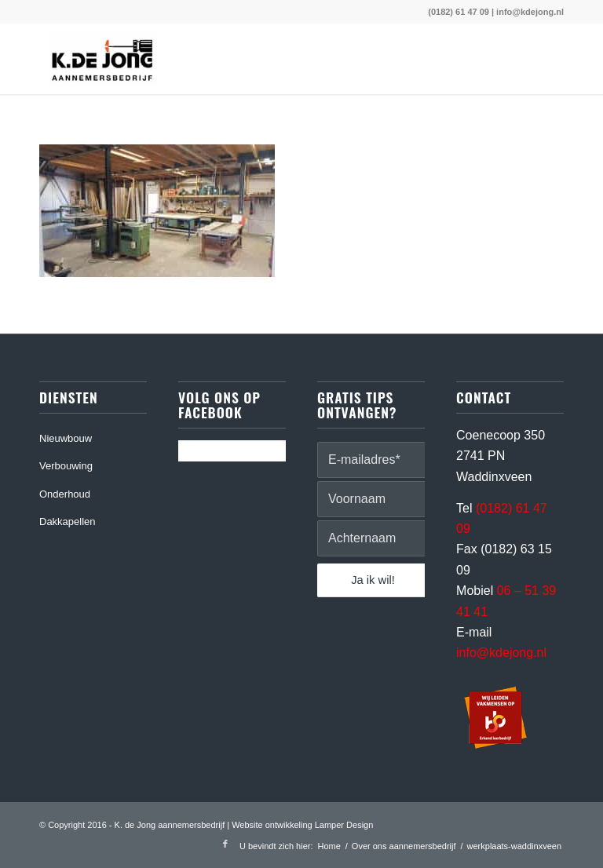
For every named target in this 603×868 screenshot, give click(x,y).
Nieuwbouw (66, 438)
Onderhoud (65, 494)
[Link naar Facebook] (225, 844)
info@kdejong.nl (530, 12)
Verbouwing (66, 466)
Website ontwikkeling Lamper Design (302, 825)
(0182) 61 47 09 (459, 12)
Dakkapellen (68, 522)
